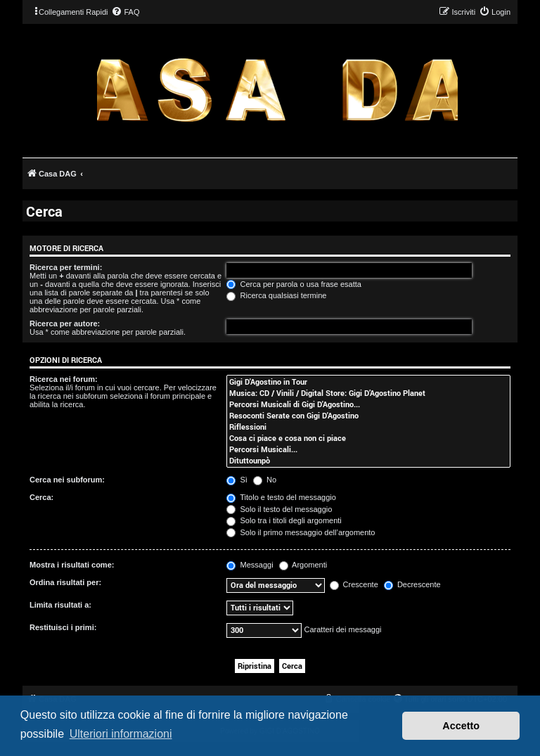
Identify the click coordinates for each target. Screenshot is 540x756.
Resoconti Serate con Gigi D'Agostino (368, 416)
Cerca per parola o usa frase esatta (294, 284)
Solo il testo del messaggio (279, 509)
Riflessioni (368, 427)
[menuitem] (125, 12)
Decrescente (412, 584)
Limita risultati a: (60, 605)
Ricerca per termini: (66, 267)
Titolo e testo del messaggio (281, 497)
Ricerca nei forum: (64, 379)
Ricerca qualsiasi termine (276, 295)
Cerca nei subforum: (67, 480)
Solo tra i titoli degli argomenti (284, 520)
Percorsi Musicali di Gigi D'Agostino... (368, 404)
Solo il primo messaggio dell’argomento (301, 532)
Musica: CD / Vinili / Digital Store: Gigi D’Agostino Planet (368, 393)
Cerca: (41, 497)
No (265, 480)
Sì (237, 480)
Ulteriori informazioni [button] (121, 734)
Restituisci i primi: (63, 627)
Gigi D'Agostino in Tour (368, 382)
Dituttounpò (368, 461)
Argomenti (303, 565)
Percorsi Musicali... (368, 449)
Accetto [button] (461, 726)
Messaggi (250, 565)
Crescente (354, 584)
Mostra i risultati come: (72, 565)
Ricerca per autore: (65, 323)
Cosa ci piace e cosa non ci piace (368, 438)
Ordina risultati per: (65, 582)
